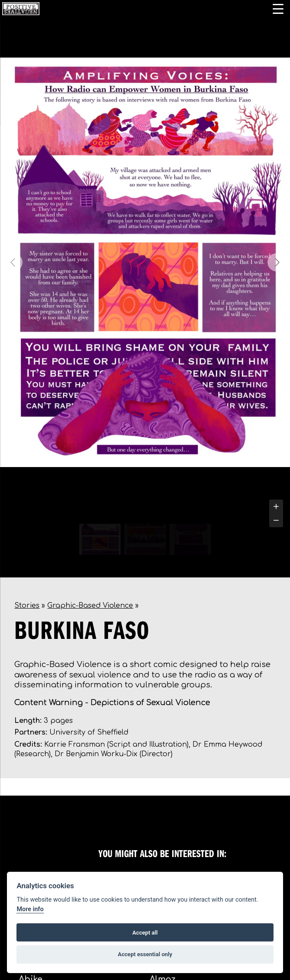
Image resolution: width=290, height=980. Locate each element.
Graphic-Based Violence (90, 606)
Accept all (145, 933)
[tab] (135, 514)
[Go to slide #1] (100, 539)
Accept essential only (145, 954)
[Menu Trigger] (278, 9)
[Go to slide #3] (190, 539)
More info (30, 909)
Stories (27, 606)
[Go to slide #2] (145, 539)
